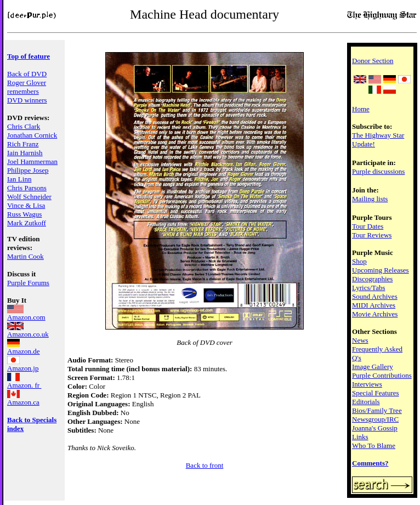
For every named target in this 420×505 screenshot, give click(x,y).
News (360, 340)
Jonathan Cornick (32, 135)
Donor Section (373, 61)
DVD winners (27, 100)
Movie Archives (375, 314)
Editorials (366, 402)
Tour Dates (368, 226)
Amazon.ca (23, 399)
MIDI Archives (374, 305)
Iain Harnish (25, 153)
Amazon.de (24, 348)
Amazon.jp (23, 365)
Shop (359, 261)
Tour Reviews (372, 235)
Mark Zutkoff (27, 223)
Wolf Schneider (29, 197)
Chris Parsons (27, 188)
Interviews (367, 384)
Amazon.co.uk (28, 331)
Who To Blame (374, 446)
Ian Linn (19, 179)
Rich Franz (23, 144)
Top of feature (29, 56)
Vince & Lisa (26, 205)
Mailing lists (370, 199)
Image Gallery (373, 367)
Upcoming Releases (381, 270)
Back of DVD (27, 74)
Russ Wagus (24, 214)
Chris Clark (24, 126)
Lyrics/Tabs (368, 288)
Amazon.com (26, 314)
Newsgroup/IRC (375, 419)
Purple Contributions (382, 375)
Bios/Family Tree (377, 410)
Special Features (376, 393)
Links (360, 437)
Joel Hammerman (32, 161)
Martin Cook (25, 256)
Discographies (372, 279)
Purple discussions (378, 171)
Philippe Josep (28, 170)
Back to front (205, 465)
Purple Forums (28, 283)
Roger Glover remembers (27, 87)
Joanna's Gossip (375, 428)
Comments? (370, 463)
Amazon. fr (24, 382)
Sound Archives (375, 296)
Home (361, 109)
